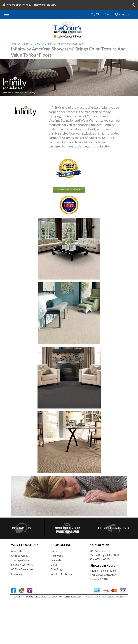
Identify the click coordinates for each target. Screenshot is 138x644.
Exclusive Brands (44, 44)
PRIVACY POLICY (92, 597)
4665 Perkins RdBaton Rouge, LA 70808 (105, 553)
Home (13, 44)
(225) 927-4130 (100, 559)
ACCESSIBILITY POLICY (114, 597)
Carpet (26, 44)
